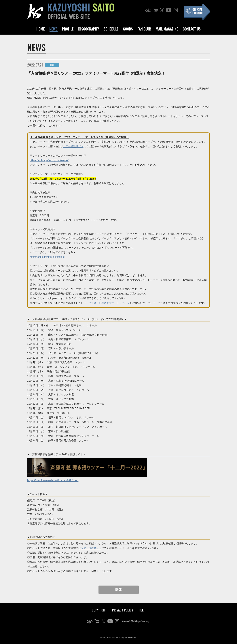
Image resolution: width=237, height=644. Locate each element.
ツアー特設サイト (73, 146)
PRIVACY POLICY (123, 610)
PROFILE (68, 29)
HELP (142, 610)
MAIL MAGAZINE (167, 29)
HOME (41, 29)
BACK (118, 590)
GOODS (128, 29)
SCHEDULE (111, 29)
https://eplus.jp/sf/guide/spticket (48, 257)
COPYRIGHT (99, 610)
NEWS (53, 29)
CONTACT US (192, 29)
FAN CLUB (144, 29)
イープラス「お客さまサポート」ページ (107, 303)
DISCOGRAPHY (89, 29)
